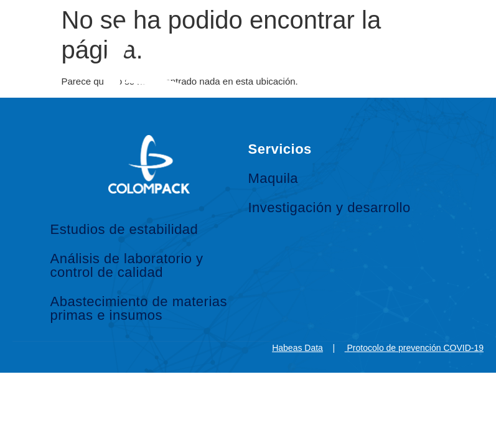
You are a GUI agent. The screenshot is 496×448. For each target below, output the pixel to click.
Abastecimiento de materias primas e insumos (139, 308)
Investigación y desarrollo (330, 208)
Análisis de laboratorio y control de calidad (127, 265)
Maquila (274, 178)
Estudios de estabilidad (124, 229)
